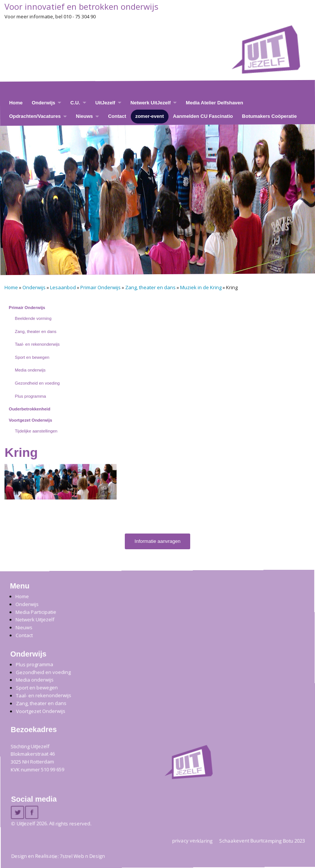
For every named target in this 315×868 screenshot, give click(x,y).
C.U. (75, 102)
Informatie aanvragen (157, 541)
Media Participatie (36, 612)
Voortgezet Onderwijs (31, 420)
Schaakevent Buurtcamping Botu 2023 (262, 840)
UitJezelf (105, 102)
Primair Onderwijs (101, 287)
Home (16, 102)
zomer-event (150, 116)
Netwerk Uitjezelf (35, 619)
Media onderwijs (30, 370)
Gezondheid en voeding (37, 383)
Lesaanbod (63, 287)
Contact (117, 116)
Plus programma (30, 396)
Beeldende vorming (33, 318)
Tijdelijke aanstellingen (36, 431)
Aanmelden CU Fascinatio (203, 116)
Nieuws (84, 116)
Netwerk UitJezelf (151, 102)
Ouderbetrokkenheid (30, 409)
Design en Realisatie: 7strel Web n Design (58, 856)
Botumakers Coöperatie (270, 116)
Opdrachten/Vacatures (35, 116)
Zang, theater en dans (150, 287)
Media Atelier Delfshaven (214, 102)
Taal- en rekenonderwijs (37, 344)
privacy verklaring (192, 840)
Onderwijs (44, 102)
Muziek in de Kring (201, 287)
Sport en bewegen (32, 357)
